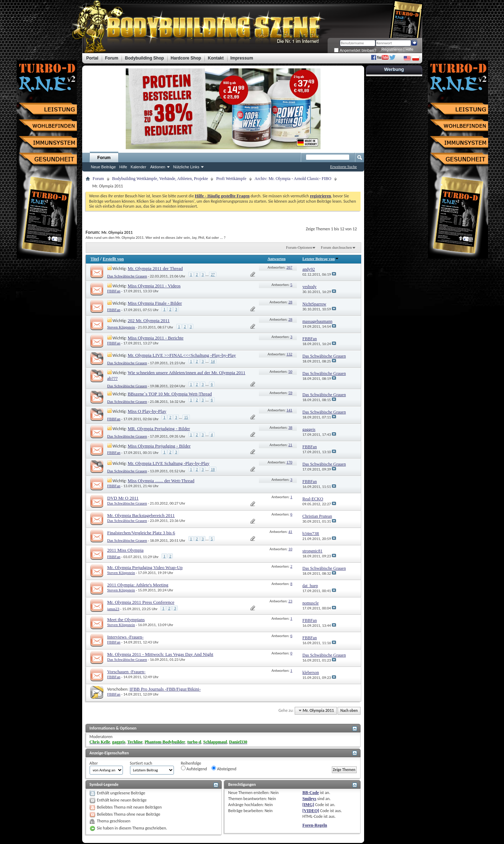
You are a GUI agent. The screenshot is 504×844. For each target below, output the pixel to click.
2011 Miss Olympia (126, 550)
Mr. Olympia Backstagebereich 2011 (141, 515)
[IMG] (308, 805)
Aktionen (158, 167)
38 (290, 427)
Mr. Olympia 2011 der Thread (155, 268)
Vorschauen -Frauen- (126, 672)
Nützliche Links (186, 167)
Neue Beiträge (103, 167)
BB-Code (311, 793)
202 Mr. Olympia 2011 (149, 320)
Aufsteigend (194, 769)
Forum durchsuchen (336, 247)
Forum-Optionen (299, 247)
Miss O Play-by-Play (147, 411)
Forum (104, 158)
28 (290, 302)
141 (290, 410)
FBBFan (114, 291)
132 (290, 354)
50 (290, 371)
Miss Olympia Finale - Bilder (155, 303)
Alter (94, 763)
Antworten (276, 259)
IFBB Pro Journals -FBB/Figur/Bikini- (165, 689)
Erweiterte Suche (343, 167)
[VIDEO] (311, 811)
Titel (95, 259)
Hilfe (409, 49)
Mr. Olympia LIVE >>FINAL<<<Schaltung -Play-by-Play (182, 355)
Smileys (309, 799)
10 (290, 549)
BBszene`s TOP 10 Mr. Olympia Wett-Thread (170, 394)
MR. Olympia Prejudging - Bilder (159, 429)
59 (290, 393)
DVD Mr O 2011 (123, 498)
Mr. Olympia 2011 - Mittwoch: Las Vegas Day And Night (160, 654)
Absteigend (224, 769)
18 (213, 469)
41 (290, 531)
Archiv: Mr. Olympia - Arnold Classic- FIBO (293, 179)
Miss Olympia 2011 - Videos (154, 286)
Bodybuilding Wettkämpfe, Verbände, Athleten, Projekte (160, 179)
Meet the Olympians (126, 620)
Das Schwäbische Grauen (127, 276)
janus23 (113, 609)
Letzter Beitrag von (321, 259)
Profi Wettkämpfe (231, 179)
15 (186, 417)
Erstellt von (113, 259)
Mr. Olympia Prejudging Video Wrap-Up (145, 567)
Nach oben (349, 711)
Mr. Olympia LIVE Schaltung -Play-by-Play (168, 463)
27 (213, 274)
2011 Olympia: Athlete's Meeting (138, 585)
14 (213, 361)
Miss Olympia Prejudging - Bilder (159, 446)
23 (290, 601)
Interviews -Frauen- (126, 637)
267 (290, 267)
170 (290, 462)
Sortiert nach (141, 763)
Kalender (138, 167)
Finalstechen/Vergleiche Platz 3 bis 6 (141, 533)
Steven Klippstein (121, 327)
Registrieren (392, 49)
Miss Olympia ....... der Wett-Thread (161, 481)
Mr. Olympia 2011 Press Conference (141, 602)
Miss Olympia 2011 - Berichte (155, 338)
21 (290, 445)
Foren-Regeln (315, 825)
